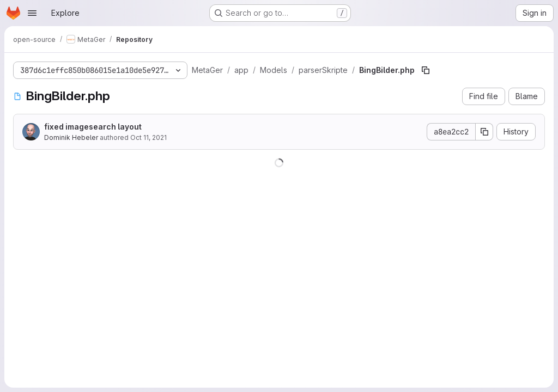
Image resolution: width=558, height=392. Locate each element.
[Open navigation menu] (32, 13)
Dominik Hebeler (71, 137)
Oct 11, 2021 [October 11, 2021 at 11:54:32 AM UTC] (148, 137)
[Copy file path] (426, 70)
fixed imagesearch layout (93, 127)
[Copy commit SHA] (484, 132)
